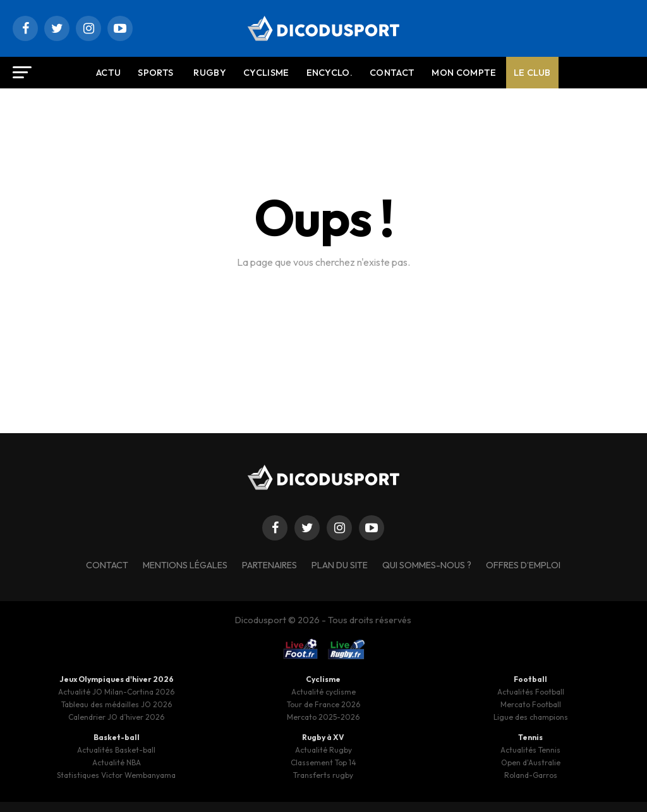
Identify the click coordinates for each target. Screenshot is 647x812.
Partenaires (269, 565)
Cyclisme (266, 73)
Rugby (210, 73)
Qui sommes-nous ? (427, 565)
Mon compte (464, 73)
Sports (155, 73)
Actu (108, 73)
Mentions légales (185, 565)
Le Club (532, 73)
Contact (392, 73)
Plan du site (340, 565)
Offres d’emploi (523, 565)
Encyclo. (330, 73)
